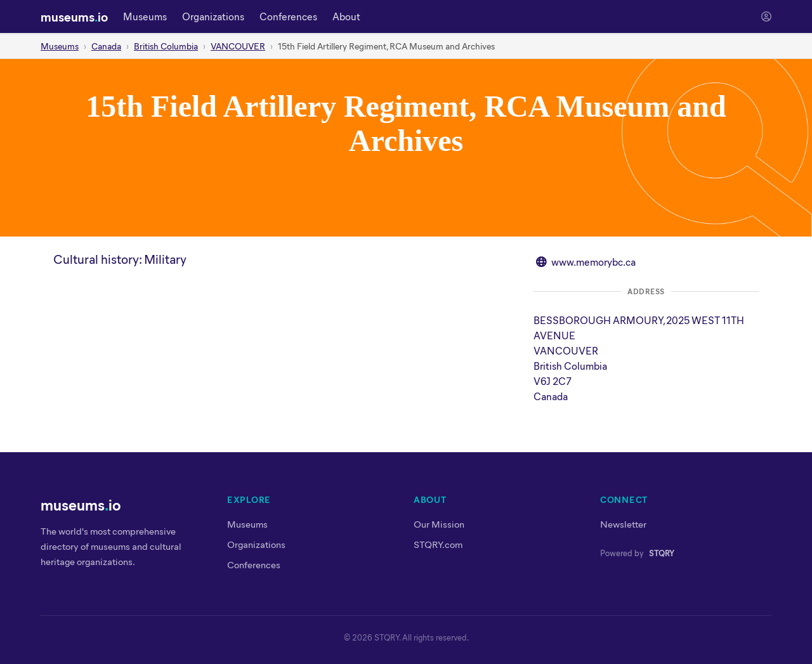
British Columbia (166, 46)
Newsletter (623, 524)
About (346, 16)
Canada (106, 46)
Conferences (288, 16)
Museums (145, 16)
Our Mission (439, 524)
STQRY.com (438, 544)
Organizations (213, 16)
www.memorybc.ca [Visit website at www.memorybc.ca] (593, 262)
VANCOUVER (238, 46)
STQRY (662, 553)
